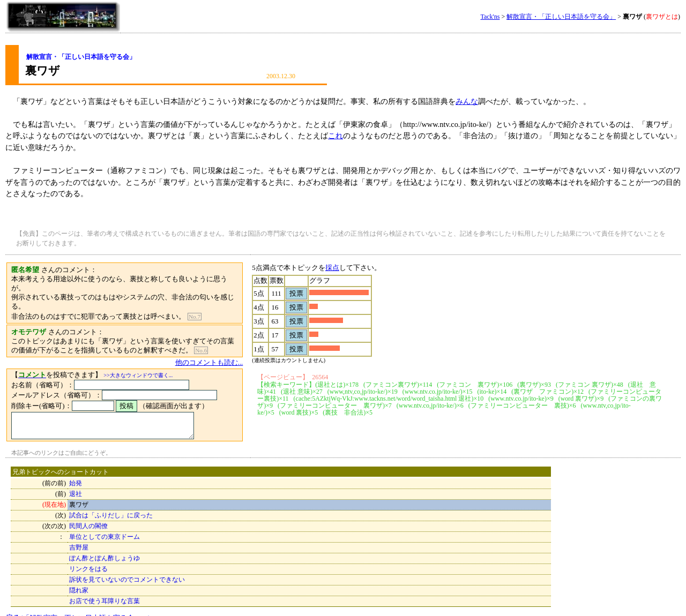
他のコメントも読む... (224, 344)
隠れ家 (79, 577)
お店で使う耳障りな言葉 (105, 588)
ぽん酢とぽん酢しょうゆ (105, 545)
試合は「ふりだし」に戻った (111, 502)
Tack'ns (490, 17)
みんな (467, 101)
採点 (347, 268)
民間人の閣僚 (88, 513)
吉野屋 (79, 534)
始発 (76, 470)
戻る (78, 604)
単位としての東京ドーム (105, 523)
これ (335, 136)
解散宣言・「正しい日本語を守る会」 (561, 17)
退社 (76, 480)
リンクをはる (88, 555)
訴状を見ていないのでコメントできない (127, 566)
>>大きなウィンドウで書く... (138, 357)
